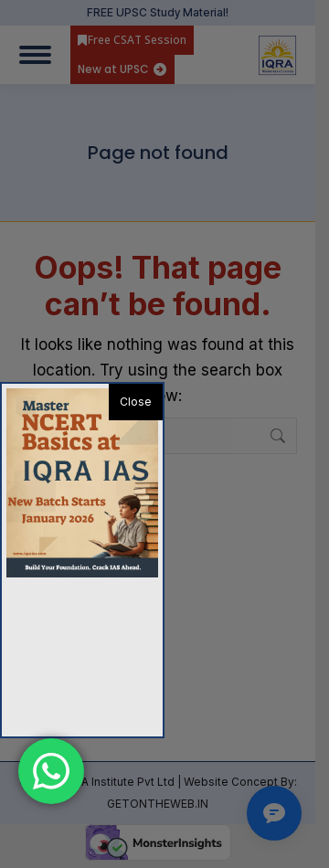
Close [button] (136, 402)
